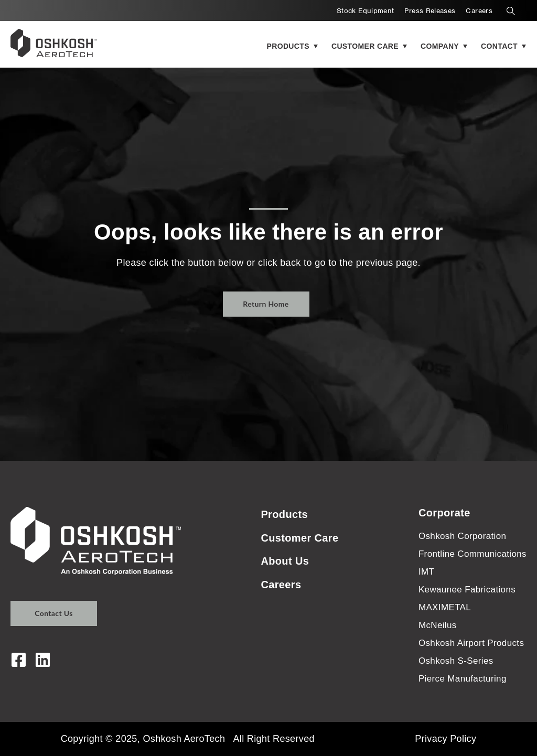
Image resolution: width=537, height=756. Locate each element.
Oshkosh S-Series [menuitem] (456, 661)
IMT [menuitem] (426, 572)
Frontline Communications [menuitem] (472, 554)
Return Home (266, 304)
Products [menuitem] (284, 514)
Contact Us (53, 613)
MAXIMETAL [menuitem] (445, 607)
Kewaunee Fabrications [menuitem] (467, 590)
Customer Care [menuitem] (299, 538)
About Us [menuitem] (285, 561)
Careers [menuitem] (479, 11)
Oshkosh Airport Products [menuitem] (471, 643)
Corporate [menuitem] (444, 513)
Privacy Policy (445, 739)
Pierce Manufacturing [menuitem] (463, 679)
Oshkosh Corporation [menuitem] (462, 536)
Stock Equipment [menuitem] (365, 11)
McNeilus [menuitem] (438, 625)
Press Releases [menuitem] (430, 11)
